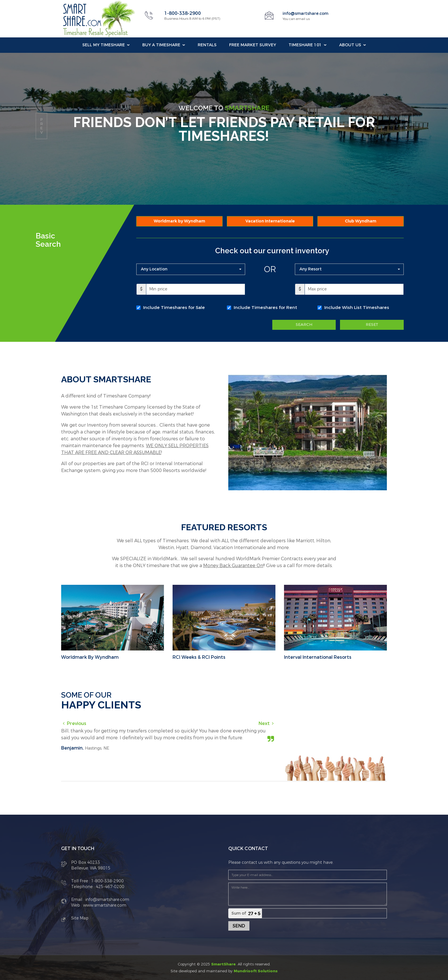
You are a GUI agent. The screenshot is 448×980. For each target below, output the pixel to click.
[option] (168, 740)
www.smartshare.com (104, 905)
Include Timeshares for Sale (174, 308)
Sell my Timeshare (104, 45)
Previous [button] (77, 723)
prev (42, 126)
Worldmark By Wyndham (90, 657)
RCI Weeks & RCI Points (199, 657)
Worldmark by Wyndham (179, 221)
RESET (372, 325)
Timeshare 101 (305, 45)
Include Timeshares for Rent (265, 308)
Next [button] (264, 723)
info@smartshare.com (308, 13)
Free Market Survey (253, 45)
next (407, 126)
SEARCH (304, 325)
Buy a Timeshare (161, 45)
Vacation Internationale (270, 221)
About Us (350, 45)
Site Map (80, 918)
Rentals (207, 45)
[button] (191, 269)
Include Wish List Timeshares (357, 308)
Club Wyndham (361, 221)
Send (239, 925)
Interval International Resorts (318, 657)
